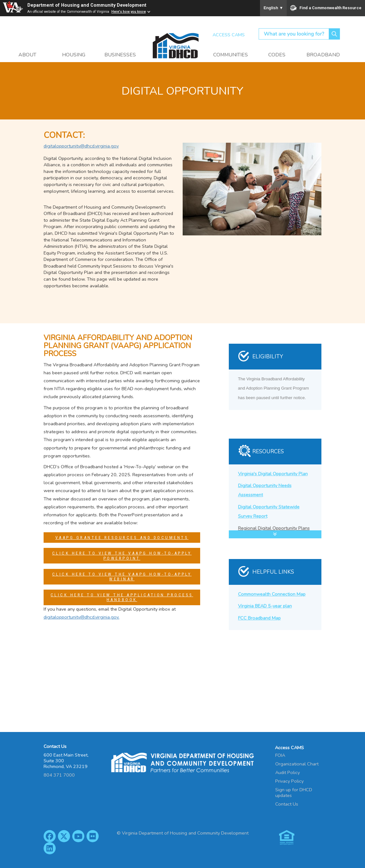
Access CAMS (229, 35)
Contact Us (287, 804)
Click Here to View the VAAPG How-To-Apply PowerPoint (122, 556)
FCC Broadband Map (259, 618)
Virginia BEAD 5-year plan (265, 606)
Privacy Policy (289, 781)
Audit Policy (288, 772)
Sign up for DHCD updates (294, 793)
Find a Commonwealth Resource (326, 8)
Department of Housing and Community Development (87, 5)
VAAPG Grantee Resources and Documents (122, 538)
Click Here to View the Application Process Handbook (122, 597)
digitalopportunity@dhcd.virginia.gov (81, 146)
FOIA (280, 755)
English (273, 8)
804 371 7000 (59, 775)
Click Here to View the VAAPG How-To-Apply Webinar (122, 577)
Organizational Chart (297, 764)
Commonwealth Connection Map (272, 594)
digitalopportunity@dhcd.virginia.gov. (81, 617)
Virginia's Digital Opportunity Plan (273, 474)
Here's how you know (129, 12)
